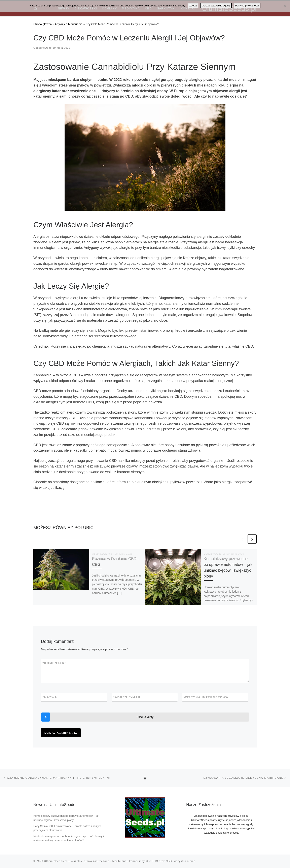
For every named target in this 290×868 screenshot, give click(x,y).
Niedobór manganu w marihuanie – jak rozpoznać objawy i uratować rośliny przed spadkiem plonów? (69, 838)
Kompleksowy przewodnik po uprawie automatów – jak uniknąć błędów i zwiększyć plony (66, 818)
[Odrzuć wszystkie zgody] (285, 6)
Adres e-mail (127, 697)
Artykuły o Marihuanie (68, 24)
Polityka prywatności (247, 6)
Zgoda (193, 6)
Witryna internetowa (206, 697)
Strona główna (43, 24)
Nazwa (50, 697)
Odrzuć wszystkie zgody (216, 6)
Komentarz (55, 663)
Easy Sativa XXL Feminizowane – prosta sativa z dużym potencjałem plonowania (67, 828)
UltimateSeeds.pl (56, 861)
